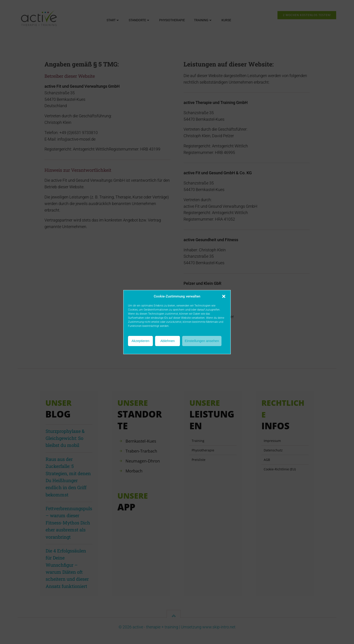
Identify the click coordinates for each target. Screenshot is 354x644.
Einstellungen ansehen (202, 341)
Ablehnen (167, 341)
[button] (224, 296)
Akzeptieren (140, 341)
